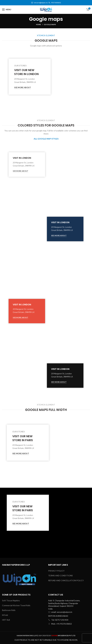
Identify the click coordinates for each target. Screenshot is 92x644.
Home (39, 24)
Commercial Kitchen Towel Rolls (16, 605)
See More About (23, 87)
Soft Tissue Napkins (11, 600)
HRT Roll (6, 620)
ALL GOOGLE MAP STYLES (46, 139)
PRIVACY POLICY (56, 571)
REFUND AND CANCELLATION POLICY (66, 580)
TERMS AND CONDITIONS (60, 576)
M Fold (5, 615)
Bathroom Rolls (9, 610)
